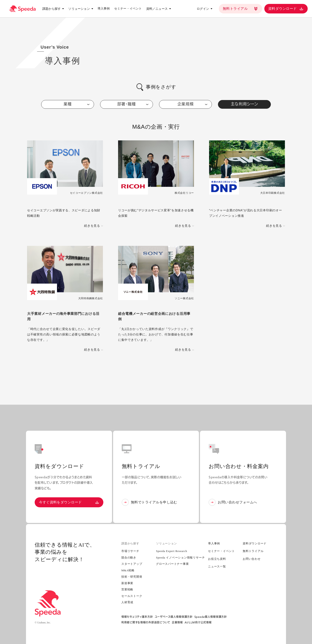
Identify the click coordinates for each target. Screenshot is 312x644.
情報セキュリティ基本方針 (137, 617)
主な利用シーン (249, 104)
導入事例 (104, 8)
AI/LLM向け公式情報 (198, 622)
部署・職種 (133, 104)
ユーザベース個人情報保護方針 (174, 617)
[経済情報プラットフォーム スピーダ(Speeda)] (22, 9)
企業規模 (192, 104)
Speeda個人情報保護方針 (211, 617)
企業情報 (177, 622)
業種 (76, 104)
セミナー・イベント (128, 8)
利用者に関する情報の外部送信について (146, 622)
